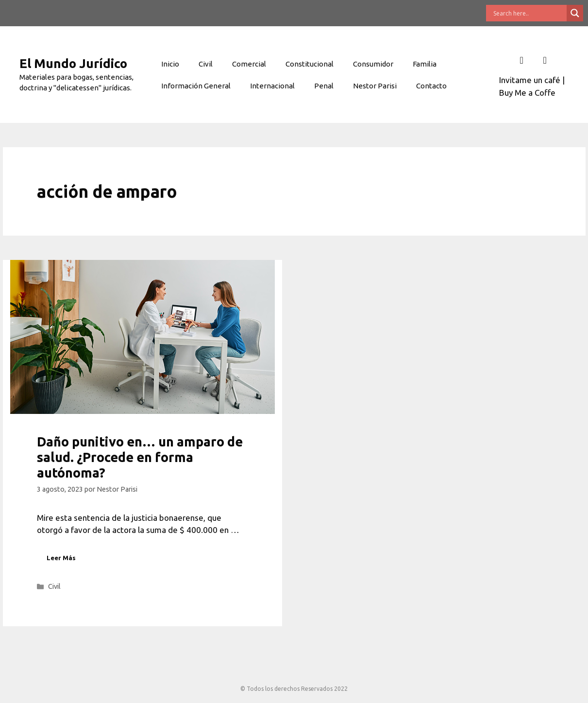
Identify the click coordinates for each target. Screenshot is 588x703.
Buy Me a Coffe (527, 93)
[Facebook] (521, 60)
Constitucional (310, 64)
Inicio (170, 64)
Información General (196, 86)
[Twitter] (545, 60)
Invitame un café (530, 80)
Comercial (249, 64)
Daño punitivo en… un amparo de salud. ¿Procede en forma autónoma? (140, 457)
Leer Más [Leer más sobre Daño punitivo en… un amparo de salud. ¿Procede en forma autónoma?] (61, 558)
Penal (324, 86)
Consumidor (373, 64)
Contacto (431, 86)
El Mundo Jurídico (73, 63)
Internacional (272, 86)
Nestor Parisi (375, 86)
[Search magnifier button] (575, 13)
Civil (206, 64)
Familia (425, 64)
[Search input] (529, 13)
